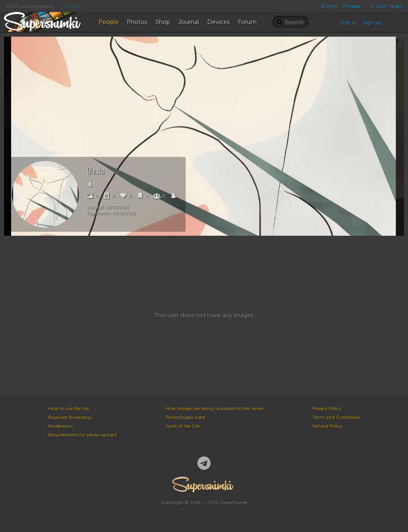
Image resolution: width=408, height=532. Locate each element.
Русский (352, 6)
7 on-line (69, 6)
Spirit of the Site (182, 426)
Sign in (348, 22)
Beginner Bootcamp (70, 417)
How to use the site (69, 409)
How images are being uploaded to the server (214, 409)
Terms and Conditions (336, 417)
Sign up (372, 22)
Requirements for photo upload (82, 435)
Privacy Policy (327, 409)
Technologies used (185, 417)
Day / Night (384, 6)
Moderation (61, 426)
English (330, 6)
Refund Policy (327, 426)
